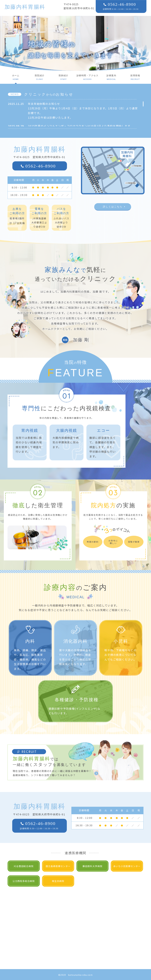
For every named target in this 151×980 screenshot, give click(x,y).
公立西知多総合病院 (24, 881)
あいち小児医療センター (127, 866)
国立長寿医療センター (58, 866)
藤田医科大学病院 (92, 866)
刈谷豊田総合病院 (24, 866)
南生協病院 (58, 881)
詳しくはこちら (113, 207)
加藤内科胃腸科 (25, 7)
